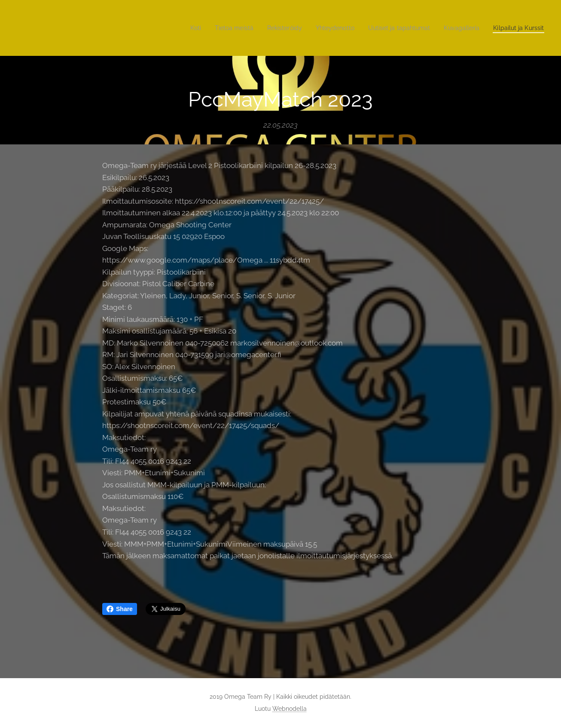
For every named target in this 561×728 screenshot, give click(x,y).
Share (120, 609)
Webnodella (290, 709)
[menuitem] (173, 28)
